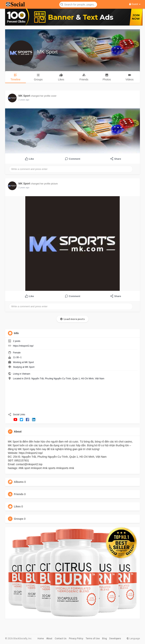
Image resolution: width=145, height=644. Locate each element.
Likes (17, 506)
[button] (78, 4)
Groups (19, 519)
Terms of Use (93, 639)
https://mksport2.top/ (23, 346)
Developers (115, 639)
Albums (19, 482)
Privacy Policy (76, 639)
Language (133, 639)
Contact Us (61, 639)
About (49, 639)
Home (41, 639)
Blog (105, 639)
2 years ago (24, 100)
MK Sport (47, 52)
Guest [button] (135, 4)
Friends (19, 494)
